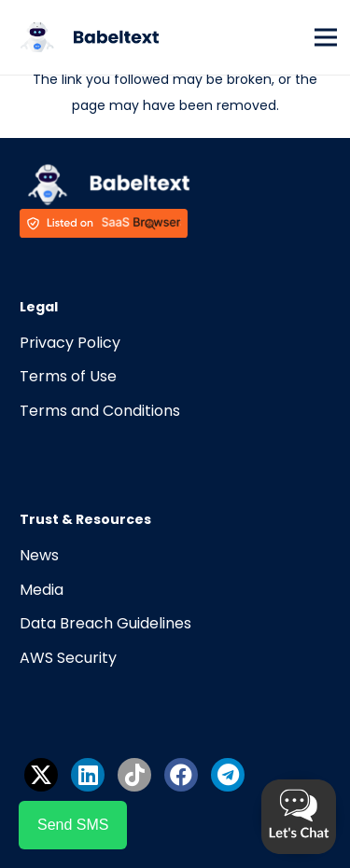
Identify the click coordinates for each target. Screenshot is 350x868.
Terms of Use (68, 376)
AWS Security (68, 658)
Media (42, 590)
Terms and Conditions (100, 411)
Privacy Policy (70, 343)
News (39, 555)
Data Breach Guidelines (105, 623)
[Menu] (326, 37)
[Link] (86, 37)
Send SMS (73, 825)
